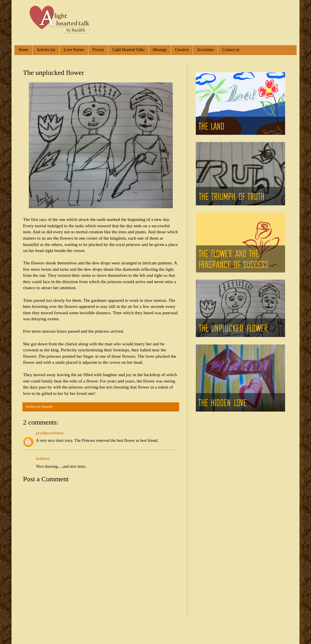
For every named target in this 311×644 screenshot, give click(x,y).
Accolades (205, 50)
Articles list (46, 50)
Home (23, 50)
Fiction (98, 50)
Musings (160, 50)
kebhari (43, 459)
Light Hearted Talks (128, 50)
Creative (182, 50)
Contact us (231, 50)
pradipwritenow (50, 433)
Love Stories (74, 50)
